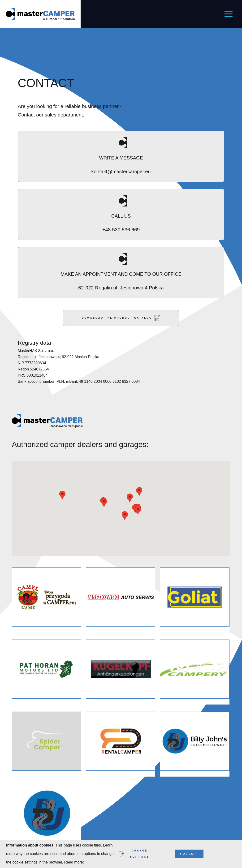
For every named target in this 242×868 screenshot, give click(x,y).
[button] (139, 492)
